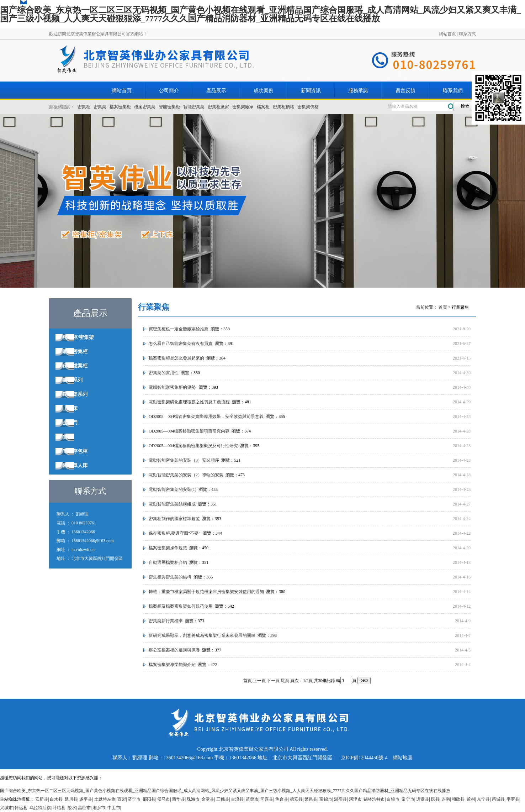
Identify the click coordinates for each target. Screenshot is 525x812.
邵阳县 (149, 799)
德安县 (296, 799)
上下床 (70, 408)
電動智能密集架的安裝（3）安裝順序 (184, 460)
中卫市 (114, 808)
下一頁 (273, 681)
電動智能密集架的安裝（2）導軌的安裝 (186, 475)
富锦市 (326, 799)
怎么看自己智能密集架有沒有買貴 (181, 344)
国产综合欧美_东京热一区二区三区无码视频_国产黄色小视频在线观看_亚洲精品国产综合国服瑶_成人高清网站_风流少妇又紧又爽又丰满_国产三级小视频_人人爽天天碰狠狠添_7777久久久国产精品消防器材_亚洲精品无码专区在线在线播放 (260, 14)
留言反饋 (405, 91)
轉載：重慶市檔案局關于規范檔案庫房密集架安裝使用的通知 (206, 592)
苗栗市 (252, 799)
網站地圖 (403, 758)
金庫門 (70, 423)
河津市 (355, 799)
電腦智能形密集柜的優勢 (173, 387)
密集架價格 (308, 107)
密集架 (100, 107)
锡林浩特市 (374, 799)
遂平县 (86, 799)
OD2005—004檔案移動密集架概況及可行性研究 (193, 446)
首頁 (443, 307)
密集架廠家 (243, 107)
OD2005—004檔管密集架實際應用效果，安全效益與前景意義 (206, 417)
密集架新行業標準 (166, 621)
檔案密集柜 (120, 107)
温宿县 (340, 799)
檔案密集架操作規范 (168, 548)
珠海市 (193, 799)
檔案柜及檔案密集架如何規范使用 (181, 606)
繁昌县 (311, 799)
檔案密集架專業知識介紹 (172, 665)
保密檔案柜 (75, 366)
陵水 (72, 808)
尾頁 (285, 681)
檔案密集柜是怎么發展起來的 (176, 358)
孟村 (471, 799)
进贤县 (423, 799)
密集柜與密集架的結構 (170, 577)
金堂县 (208, 799)
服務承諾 (358, 91)
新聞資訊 (311, 91)
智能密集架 (194, 107)
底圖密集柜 (75, 352)
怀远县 (21, 808)
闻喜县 (267, 799)
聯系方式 (467, 34)
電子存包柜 (75, 451)
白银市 (393, 799)
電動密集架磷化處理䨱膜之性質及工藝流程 (189, 402)
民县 (435, 799)
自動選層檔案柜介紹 (168, 562)
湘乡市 (99, 808)
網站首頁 (447, 34)
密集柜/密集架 (78, 337)
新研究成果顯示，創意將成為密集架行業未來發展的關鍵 (202, 635)
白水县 (56, 799)
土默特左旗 (105, 799)
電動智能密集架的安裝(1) (173, 489)
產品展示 (216, 91)
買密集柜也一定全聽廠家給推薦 (179, 329)
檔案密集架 (145, 107)
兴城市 (6, 808)
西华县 (179, 799)
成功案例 (264, 91)
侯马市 (164, 799)
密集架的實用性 (164, 373)
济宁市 (134, 799)
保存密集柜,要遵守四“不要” (175, 533)
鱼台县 (282, 799)
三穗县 (223, 799)
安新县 (42, 799)
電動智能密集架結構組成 (172, 504)
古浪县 (237, 799)
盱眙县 (59, 808)
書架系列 (73, 380)
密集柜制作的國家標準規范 (174, 519)
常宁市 (408, 799)
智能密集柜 (169, 107)
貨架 (68, 437)
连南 (446, 799)
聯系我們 (453, 91)
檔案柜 (263, 107)
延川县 (71, 799)
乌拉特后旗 (40, 808)
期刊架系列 (75, 394)
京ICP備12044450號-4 (364, 758)
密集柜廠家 (218, 107)
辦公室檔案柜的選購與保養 (174, 650)
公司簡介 (169, 91)
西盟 (122, 799)
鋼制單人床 (75, 465)
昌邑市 (84, 808)
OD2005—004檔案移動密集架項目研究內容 (189, 431)
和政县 (458, 799)
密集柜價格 (283, 107)
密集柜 (84, 107)
